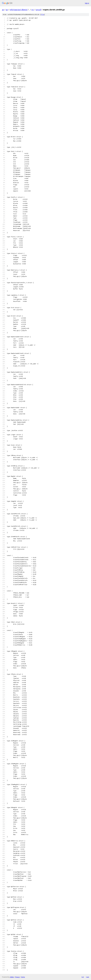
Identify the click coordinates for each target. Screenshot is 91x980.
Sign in (87, 3)
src (33, 10)
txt (83, 977)
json (87, 977)
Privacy (17, 977)
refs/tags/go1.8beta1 (19, 10)
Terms (23, 977)
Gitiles (12, 977)
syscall (38, 10)
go (3, 10)
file (42, 15)
